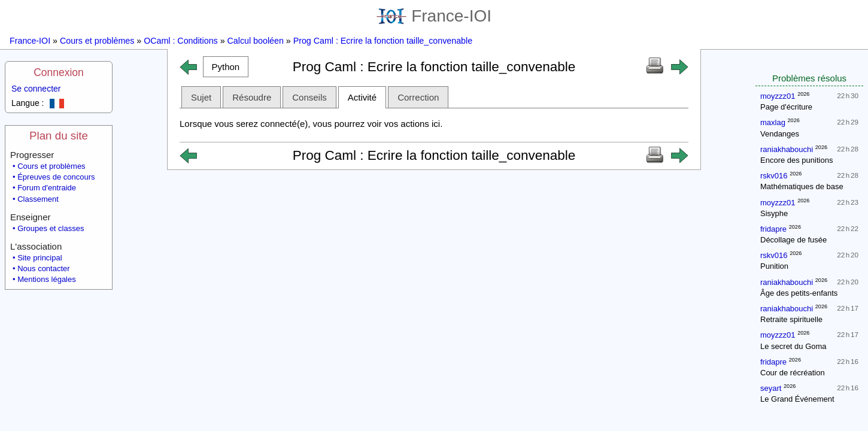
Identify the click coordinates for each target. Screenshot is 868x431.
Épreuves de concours (56, 177)
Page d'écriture (786, 107)
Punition (774, 266)
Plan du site (59, 136)
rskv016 (774, 176)
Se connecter (36, 89)
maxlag (773, 122)
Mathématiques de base (802, 186)
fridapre (773, 229)
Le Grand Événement (797, 399)
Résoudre (252, 97)
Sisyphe (774, 213)
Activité (362, 97)
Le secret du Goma (793, 346)
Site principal (40, 258)
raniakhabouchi (787, 149)
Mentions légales (47, 279)
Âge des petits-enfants (799, 293)
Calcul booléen (256, 41)
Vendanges (780, 134)
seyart (771, 388)
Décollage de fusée (793, 240)
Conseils (309, 97)
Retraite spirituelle (791, 319)
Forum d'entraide (47, 188)
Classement (38, 199)
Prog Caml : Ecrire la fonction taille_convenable (383, 41)
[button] (226, 67)
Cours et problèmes (97, 41)
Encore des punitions (796, 160)
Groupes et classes (51, 228)
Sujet (201, 97)
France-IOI (434, 16)
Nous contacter (43, 268)
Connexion (59, 72)
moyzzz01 (778, 96)
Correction (418, 97)
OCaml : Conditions (181, 41)
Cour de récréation (793, 373)
